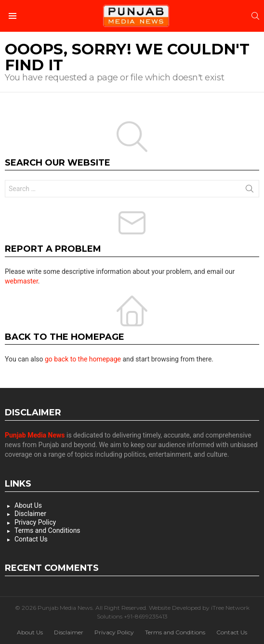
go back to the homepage (83, 359)
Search (250, 191)
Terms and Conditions (47, 530)
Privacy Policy (35, 522)
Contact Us (31, 539)
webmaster (21, 281)
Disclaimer (30, 514)
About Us (28, 505)
